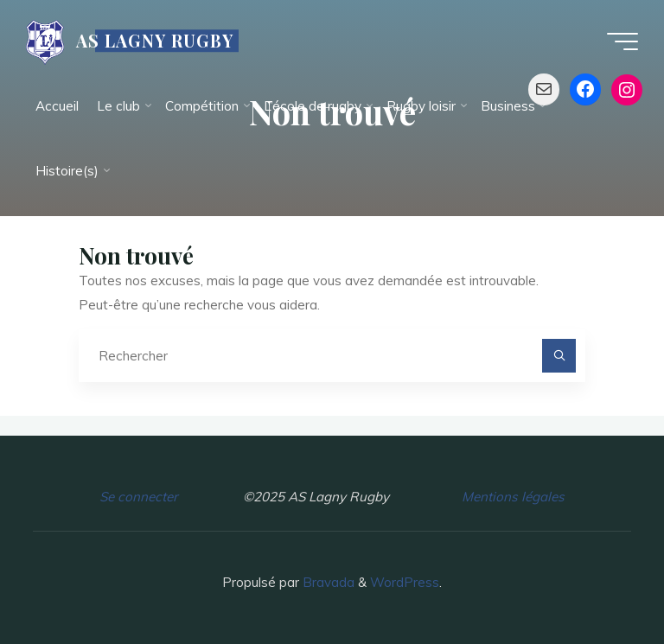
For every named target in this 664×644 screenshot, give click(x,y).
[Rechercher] (559, 356)
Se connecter (138, 497)
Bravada (327, 582)
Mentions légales (513, 497)
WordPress (405, 582)
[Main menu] (622, 41)
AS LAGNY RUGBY (155, 41)
